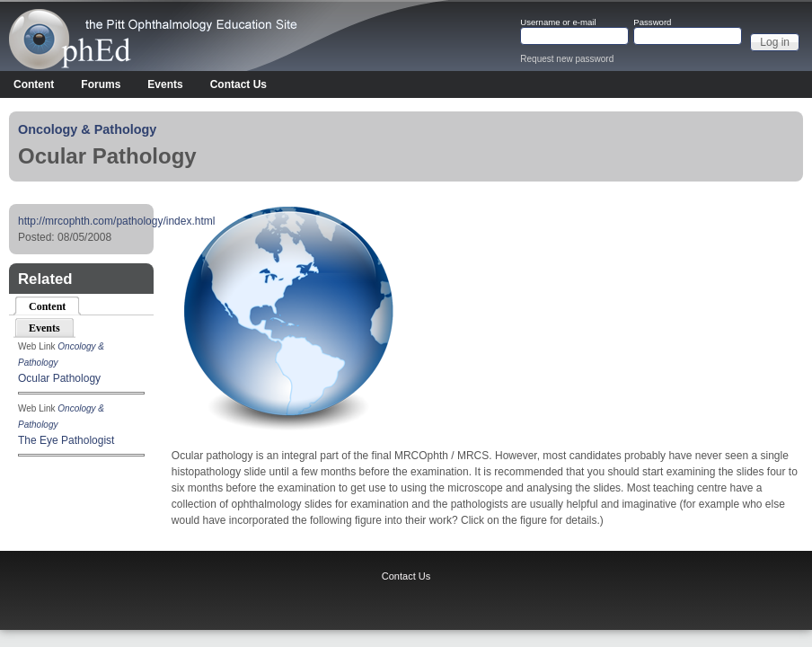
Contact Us (238, 84)
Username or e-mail (558, 22)
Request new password (567, 59)
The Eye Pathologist (66, 440)
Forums (101, 84)
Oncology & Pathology (87, 129)
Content (34, 84)
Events (165, 84)
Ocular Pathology (59, 378)
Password (652, 22)
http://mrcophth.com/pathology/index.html (116, 221)
